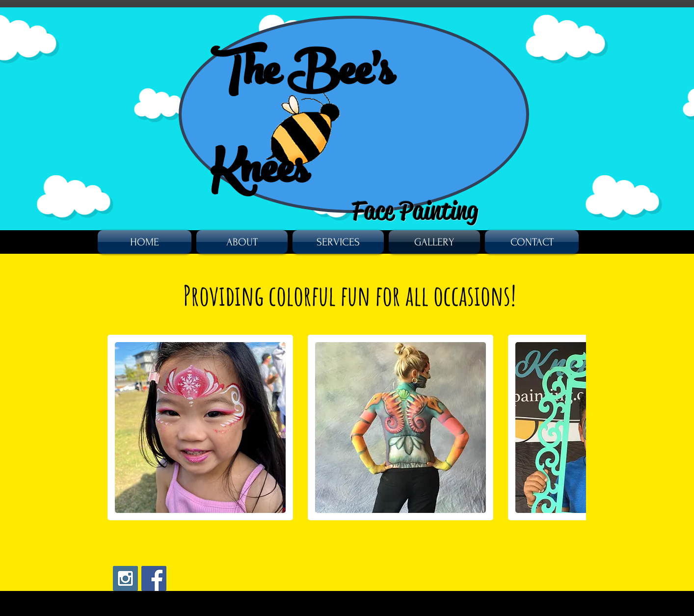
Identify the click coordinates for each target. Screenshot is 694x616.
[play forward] (574, 428)
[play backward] (120, 428)
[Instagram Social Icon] (125, 578)
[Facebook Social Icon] (154, 578)
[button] (200, 428)
